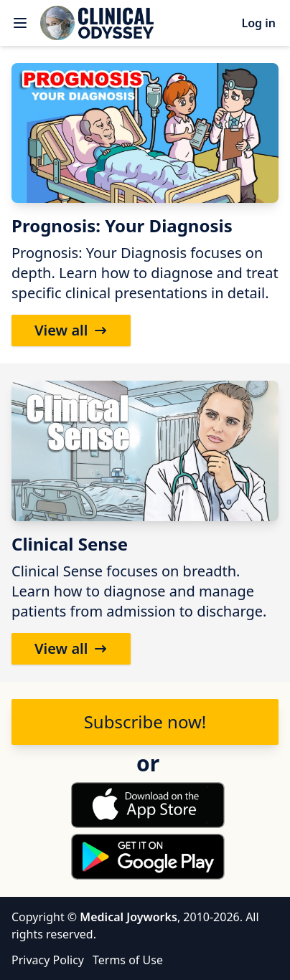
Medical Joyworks (128, 917)
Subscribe (145, 722)
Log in (258, 23)
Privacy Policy (48, 960)
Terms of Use (128, 960)
